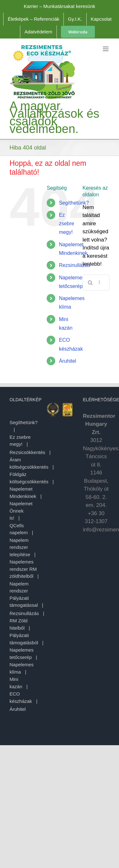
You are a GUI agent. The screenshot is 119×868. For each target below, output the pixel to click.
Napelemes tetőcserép (22, 654)
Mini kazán (16, 683)
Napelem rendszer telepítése (20, 547)
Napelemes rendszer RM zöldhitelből (23, 569)
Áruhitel (68, 361)
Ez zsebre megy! (67, 224)
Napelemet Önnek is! (21, 511)
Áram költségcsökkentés (29, 463)
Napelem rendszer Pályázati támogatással (24, 595)
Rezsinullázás (75, 265)
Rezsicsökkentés (27, 452)
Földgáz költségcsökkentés (29, 478)
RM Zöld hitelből (19, 624)
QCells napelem (19, 529)
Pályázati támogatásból (24, 639)
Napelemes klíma (22, 668)
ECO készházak (21, 697)
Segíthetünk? (74, 203)
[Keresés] (90, 283)
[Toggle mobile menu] (106, 49)
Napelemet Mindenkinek (23, 493)
